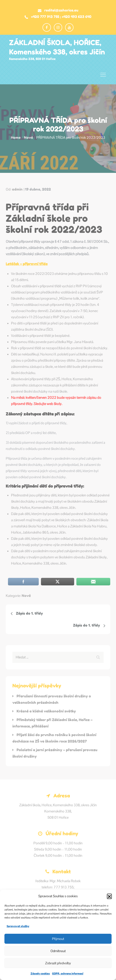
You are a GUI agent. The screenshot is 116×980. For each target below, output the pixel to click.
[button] (109, 896)
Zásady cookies (40, 973)
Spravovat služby (18, 926)
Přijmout (58, 939)
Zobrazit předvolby (58, 963)
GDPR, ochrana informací (68, 973)
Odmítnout (58, 951)
